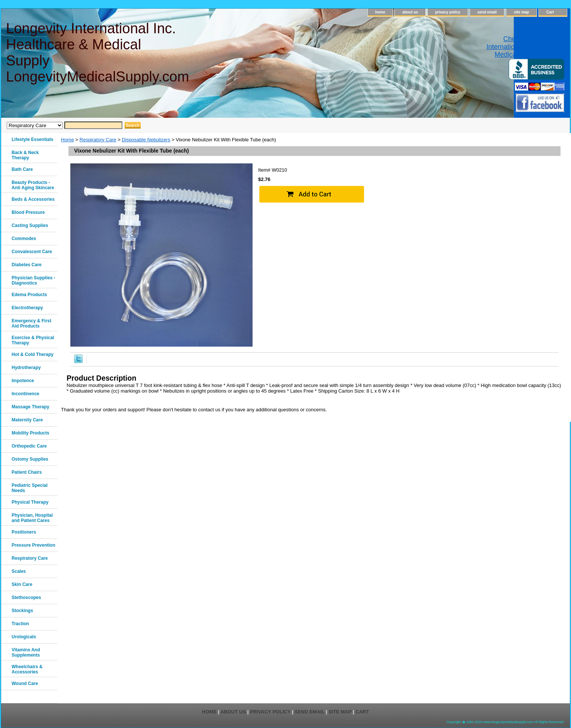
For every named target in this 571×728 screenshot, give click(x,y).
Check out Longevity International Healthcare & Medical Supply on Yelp (525, 47)
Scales (19, 571)
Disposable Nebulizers (146, 140)
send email (487, 12)
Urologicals (24, 637)
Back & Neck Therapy (25, 155)
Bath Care (22, 169)
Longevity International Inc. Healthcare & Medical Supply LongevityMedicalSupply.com (97, 53)
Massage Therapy (30, 407)
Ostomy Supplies (30, 459)
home (380, 12)
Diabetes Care (27, 265)
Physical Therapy (30, 502)
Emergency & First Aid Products (31, 323)
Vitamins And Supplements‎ (26, 652)
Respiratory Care (98, 140)
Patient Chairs (27, 472)
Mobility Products (30, 433)
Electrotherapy (27, 308)
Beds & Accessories (33, 199)
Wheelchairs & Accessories (27, 669)
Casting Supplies (30, 225)
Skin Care (22, 584)
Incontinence (25, 394)
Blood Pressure (28, 212)
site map (521, 12)
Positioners (24, 532)
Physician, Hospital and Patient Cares (32, 518)
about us (410, 12)
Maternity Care (27, 420)
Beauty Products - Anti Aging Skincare (33, 185)
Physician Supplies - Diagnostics (33, 280)
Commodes (24, 239)
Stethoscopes (26, 598)
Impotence (23, 381)
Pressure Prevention (33, 545)
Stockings (22, 611)
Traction (20, 624)
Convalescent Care (32, 252)
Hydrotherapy (26, 368)
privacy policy (448, 12)
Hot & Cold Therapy (33, 354)
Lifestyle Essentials (32, 139)
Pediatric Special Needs (30, 488)
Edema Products (29, 295)
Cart (550, 12)
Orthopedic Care (29, 446)
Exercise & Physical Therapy (33, 340)
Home (68, 140)
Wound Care (25, 684)
